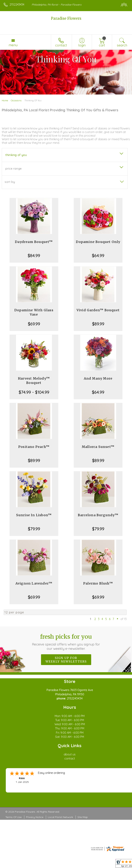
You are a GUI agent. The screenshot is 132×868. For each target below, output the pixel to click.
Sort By (10, 182)
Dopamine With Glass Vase (34, 312)
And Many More (98, 378)
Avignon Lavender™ (34, 583)
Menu (13, 45)
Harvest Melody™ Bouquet (34, 381)
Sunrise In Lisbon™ (34, 515)
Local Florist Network (60, 817)
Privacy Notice (35, 817)
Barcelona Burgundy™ (98, 515)
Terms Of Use (13, 817)
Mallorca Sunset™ (98, 447)
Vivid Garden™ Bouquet (98, 310)
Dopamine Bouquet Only (98, 242)
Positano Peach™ (34, 447)
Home (5, 100)
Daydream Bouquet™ (34, 242)
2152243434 (17, 4)
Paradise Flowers (66, 18)
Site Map (83, 817)
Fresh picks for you (66, 642)
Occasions (16, 100)
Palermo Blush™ (98, 583)
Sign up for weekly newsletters (66, 660)
